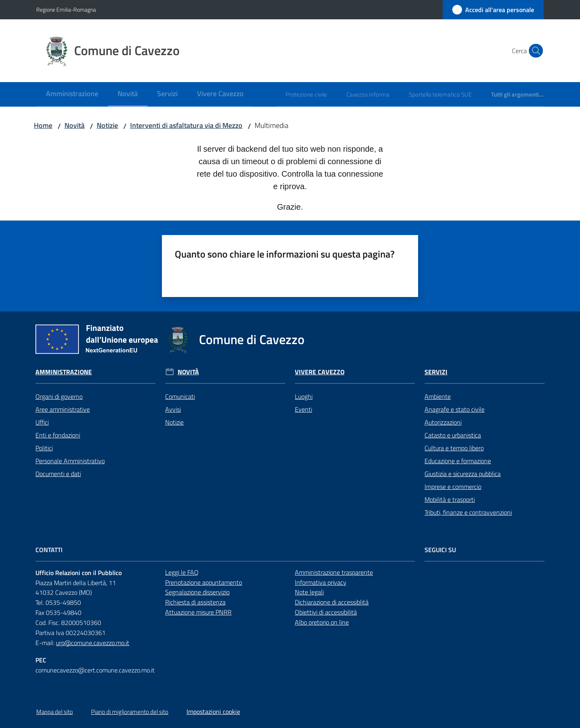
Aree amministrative (63, 409)
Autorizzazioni (443, 422)
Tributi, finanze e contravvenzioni (468, 512)
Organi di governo (59, 396)
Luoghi (304, 396)
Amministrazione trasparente (334, 572)
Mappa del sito (55, 712)
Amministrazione (64, 372)
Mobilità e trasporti (450, 499)
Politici (44, 448)
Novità (75, 125)
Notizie (107, 125)
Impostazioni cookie (213, 712)
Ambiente (438, 396)
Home (43, 125)
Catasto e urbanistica (453, 435)
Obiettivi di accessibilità (326, 612)
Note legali (309, 592)
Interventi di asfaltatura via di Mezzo (186, 125)
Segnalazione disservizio (197, 592)
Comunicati (180, 396)
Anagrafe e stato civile (455, 409)
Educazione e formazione (458, 461)
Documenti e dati (58, 474)
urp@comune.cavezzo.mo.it (93, 643)
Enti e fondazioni (58, 435)
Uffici (42, 422)
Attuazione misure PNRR (198, 612)
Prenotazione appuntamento (204, 582)
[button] (534, 51)
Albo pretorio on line (322, 622)
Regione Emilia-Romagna (66, 9)
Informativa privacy (321, 582)
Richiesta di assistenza (195, 602)
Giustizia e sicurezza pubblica (463, 474)
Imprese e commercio (453, 487)
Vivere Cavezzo (320, 372)
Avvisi (173, 409)
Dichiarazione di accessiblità (332, 602)
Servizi (436, 372)
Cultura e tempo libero (454, 448)
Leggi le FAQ (182, 572)
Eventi (303, 409)
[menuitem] (72, 94)
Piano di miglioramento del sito (130, 712)
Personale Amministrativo (70, 461)
